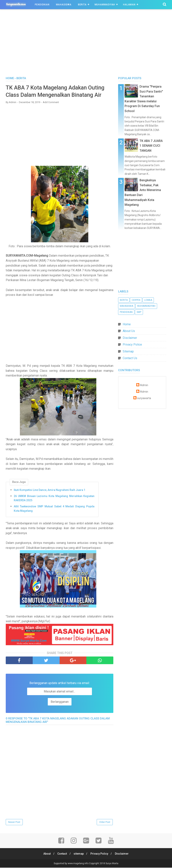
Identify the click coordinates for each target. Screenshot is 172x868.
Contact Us (130, 358)
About (46, 854)
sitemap (79, 854)
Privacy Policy (100, 854)
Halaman (129, 5)
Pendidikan (42, 5)
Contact (62, 854)
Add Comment (51, 103)
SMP (139, 312)
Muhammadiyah (105, 5)
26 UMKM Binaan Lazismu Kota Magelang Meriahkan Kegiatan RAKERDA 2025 (54, 499)
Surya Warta (112, 864)
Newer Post (14, 823)
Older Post (105, 823)
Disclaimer (130, 338)
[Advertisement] (86, 44)
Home (127, 324)
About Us (129, 331)
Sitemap (128, 351)
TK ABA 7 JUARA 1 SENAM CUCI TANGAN (151, 146)
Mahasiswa (64, 5)
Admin (144, 385)
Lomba (148, 300)
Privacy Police (132, 345)
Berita (82, 5)
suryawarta (144, 398)
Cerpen (136, 300)
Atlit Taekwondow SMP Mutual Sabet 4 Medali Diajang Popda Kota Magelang (54, 509)
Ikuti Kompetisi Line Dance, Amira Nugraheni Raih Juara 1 (49, 491)
